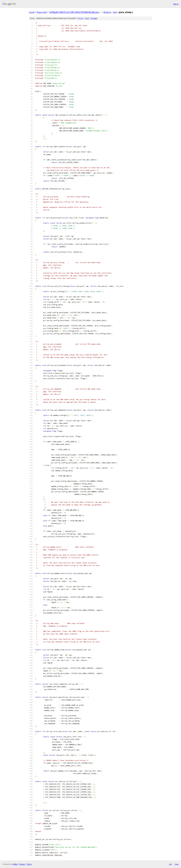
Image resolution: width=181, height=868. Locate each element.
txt (170, 864)
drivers (107, 12)
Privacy (22, 864)
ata (115, 12)
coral (32, 12)
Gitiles (15, 864)
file (80, 18)
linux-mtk (42, 12)
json (176, 864)
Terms (29, 864)
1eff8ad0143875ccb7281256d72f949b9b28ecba (74, 12)
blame (94, 18)
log (87, 18)
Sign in (176, 4)
